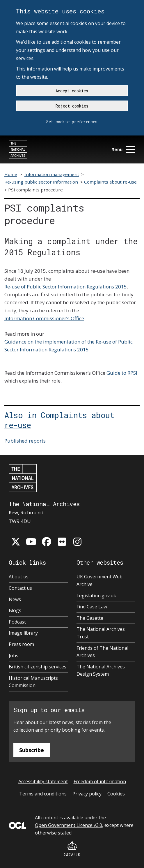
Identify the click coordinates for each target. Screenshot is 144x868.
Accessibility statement (43, 781)
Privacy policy (87, 794)
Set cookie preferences (72, 122)
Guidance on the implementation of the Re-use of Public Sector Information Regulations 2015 (69, 346)
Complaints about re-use (110, 182)
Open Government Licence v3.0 (69, 825)
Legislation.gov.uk (96, 596)
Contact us (20, 588)
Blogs (15, 610)
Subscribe (32, 750)
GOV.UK (72, 849)
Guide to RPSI (122, 373)
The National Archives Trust (101, 633)
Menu (123, 149)
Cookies (116, 794)
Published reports (25, 441)
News (15, 599)
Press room (21, 644)
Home (11, 174)
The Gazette (90, 618)
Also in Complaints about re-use (59, 420)
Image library (23, 633)
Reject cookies (72, 106)
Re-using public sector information (41, 182)
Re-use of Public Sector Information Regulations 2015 (66, 287)
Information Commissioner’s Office (44, 318)
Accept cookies (72, 91)
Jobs (14, 656)
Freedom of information (100, 781)
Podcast (17, 622)
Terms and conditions (43, 794)
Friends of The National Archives (102, 652)
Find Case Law (92, 607)
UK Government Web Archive (99, 580)
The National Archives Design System (101, 670)
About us (19, 577)
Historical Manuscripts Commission (33, 682)
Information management (52, 174)
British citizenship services (38, 667)
